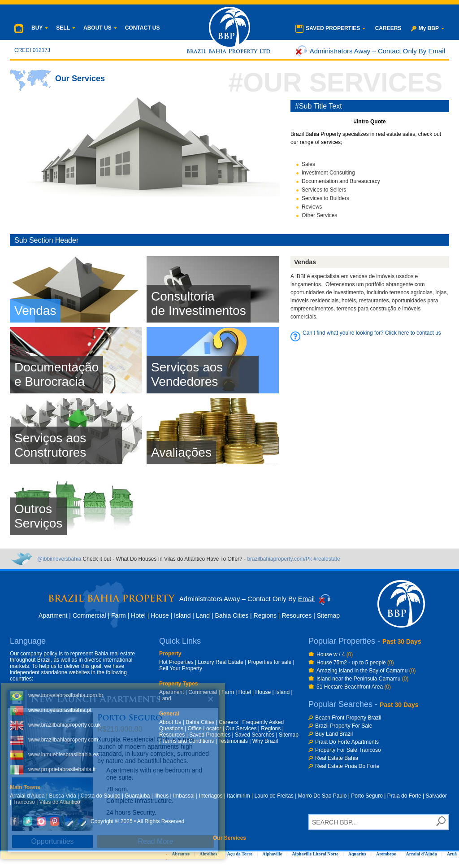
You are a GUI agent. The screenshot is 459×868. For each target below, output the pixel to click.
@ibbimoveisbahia (59, 559)
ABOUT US (100, 28)
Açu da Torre (240, 854)
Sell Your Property (181, 668)
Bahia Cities (232, 615)
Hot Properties (176, 662)
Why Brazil (265, 741)
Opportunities (52, 841)
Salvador (436, 796)
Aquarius (357, 854)
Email (437, 51)
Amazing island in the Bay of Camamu (366, 671)
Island (182, 615)
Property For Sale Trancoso (348, 750)
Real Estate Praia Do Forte (347, 766)
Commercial (89, 615)
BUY (40, 28)
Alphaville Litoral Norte (315, 854)
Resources (297, 615)
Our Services (241, 728)
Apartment (53, 615)
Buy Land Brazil (334, 734)
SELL (66, 28)
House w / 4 (335, 654)
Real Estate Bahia (337, 758)
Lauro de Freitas (274, 796)
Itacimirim (238, 796)
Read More (155, 841)
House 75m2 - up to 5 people (355, 663)
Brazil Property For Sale (344, 726)
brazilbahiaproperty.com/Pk (279, 559)
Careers (228, 722)
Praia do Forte (404, 796)
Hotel (138, 615)
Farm (119, 615)
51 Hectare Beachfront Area (354, 687)
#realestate (327, 559)
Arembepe (386, 854)
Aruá (452, 854)
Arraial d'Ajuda (422, 854)
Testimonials (233, 741)
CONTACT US (143, 28)
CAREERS (388, 28)
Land (203, 615)
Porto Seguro (367, 796)
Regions (265, 615)
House (160, 615)
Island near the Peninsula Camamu (362, 679)
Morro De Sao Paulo (323, 796)
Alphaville (272, 854)
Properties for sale (270, 662)
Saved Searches (255, 735)
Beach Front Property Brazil (348, 718)
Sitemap (328, 615)
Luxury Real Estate (221, 662)
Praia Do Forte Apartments (347, 742)
